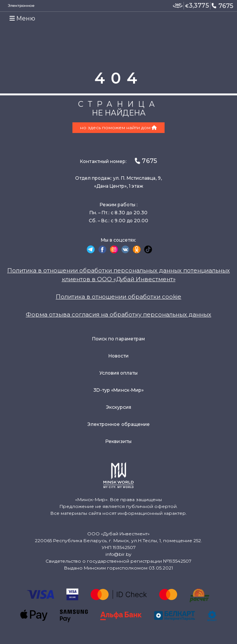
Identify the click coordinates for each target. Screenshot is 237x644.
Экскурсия (119, 407)
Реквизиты (118, 441)
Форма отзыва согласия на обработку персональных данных (118, 314)
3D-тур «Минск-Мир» (118, 390)
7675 (222, 6)
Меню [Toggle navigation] (22, 18)
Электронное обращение (118, 424)
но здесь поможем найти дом (118, 127)
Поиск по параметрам (118, 339)
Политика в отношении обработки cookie (118, 297)
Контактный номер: (118, 161)
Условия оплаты (119, 373)
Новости (118, 356)
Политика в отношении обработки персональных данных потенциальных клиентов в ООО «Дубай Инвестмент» (118, 275)
